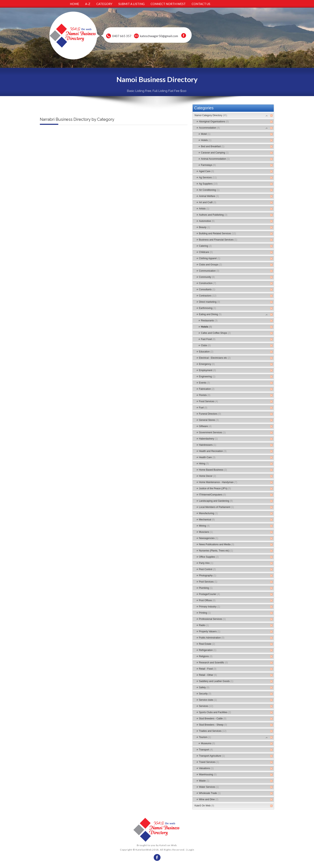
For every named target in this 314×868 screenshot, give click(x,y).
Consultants (207, 289)
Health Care (207, 457)
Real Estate (207, 644)
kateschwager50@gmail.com (159, 36)
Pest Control (207, 569)
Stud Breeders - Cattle (213, 719)
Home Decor (208, 476)
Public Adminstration (212, 638)
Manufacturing (208, 513)
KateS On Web (204, 806)
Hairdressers (208, 445)
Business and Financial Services (218, 240)
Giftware (205, 426)
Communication (209, 271)
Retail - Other (208, 675)
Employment (208, 370)
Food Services (209, 401)
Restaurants (209, 321)
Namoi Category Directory (211, 115)
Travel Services (209, 762)
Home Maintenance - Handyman (218, 482)
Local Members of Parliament (216, 507)
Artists (204, 209)
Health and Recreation (213, 451)
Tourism (205, 737)
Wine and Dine (209, 799)
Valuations (206, 768)
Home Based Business (213, 470)
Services (206, 706)
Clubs (206, 345)
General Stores (209, 420)
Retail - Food (208, 669)
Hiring (204, 464)
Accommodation (209, 128)
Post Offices (207, 600)
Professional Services (212, 619)
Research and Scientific (213, 663)
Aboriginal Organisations (214, 122)
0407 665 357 (122, 36)
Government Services (212, 432)
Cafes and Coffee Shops (216, 333)
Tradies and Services (213, 731)
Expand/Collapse (267, 116)
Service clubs (208, 700)
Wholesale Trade (210, 793)
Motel (206, 134)
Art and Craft (208, 202)
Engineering (207, 377)
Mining (204, 526)
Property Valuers (210, 631)
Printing (205, 613)
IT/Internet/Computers (213, 495)
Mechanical (207, 520)
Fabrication (207, 389)
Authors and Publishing (213, 215)
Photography (208, 576)
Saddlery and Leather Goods (216, 681)
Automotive (207, 221)
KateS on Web (168, 845)
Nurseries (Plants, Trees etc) (216, 551)
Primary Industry (210, 607)
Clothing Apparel (210, 258)
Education (206, 352)
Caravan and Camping (215, 153)
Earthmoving (208, 308)
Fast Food (208, 339)
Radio (204, 625)
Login (191, 850)
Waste (204, 781)
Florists (205, 395)
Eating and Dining (210, 314)
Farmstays (208, 165)
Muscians (206, 532)
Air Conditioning (209, 190)
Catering (205, 246)
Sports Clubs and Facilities (215, 712)
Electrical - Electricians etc (215, 358)
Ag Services (208, 178)
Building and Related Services (218, 233)
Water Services (209, 787)
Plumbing (206, 588)
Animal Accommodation (215, 159)
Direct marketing (210, 302)
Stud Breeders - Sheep (213, 725)
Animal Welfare (209, 196)
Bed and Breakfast (213, 146)
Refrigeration (208, 650)
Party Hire (206, 563)
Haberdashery (208, 439)
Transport (206, 750)
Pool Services (208, 582)
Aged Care (207, 171)
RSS (271, 116)
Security (205, 694)
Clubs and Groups (211, 265)
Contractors (208, 296)
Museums (208, 743)
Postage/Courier (210, 594)
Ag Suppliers (208, 184)
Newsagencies (209, 538)
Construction (208, 283)
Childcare (206, 252)
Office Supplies (209, 557)
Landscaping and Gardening (216, 501)
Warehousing (208, 775)
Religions (206, 656)
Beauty (205, 227)
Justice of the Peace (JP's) (215, 488)
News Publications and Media (217, 544)
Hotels (206, 140)
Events (205, 383)
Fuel (203, 408)
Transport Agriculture (212, 756)
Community (207, 277)
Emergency (207, 364)
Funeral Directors (210, 414)
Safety (204, 687)
